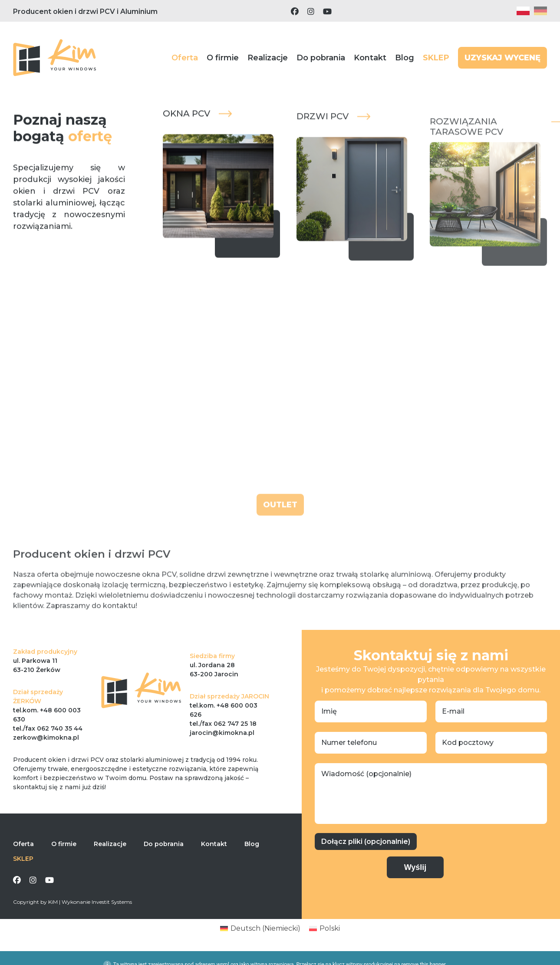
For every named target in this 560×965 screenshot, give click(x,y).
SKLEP (436, 58)
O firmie (223, 58)
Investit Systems (112, 902)
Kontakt (370, 58)
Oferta (185, 58)
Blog (405, 58)
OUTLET (280, 522)
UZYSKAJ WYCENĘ (502, 58)
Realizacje (268, 58)
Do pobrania (321, 58)
